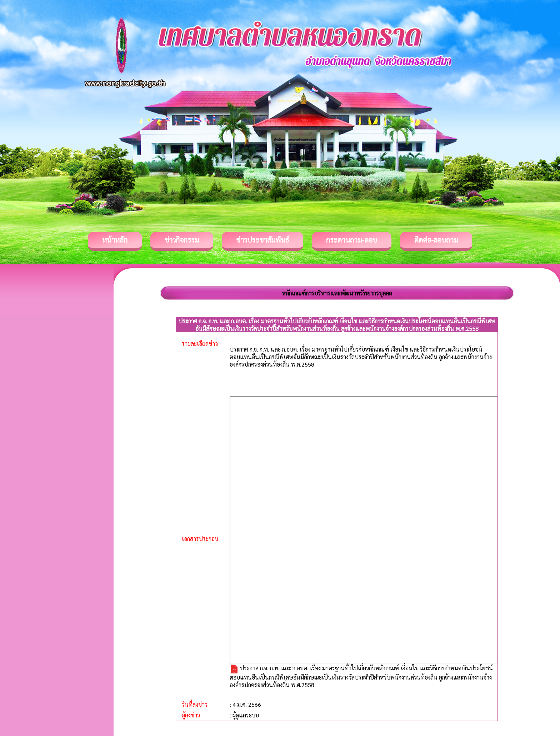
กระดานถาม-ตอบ (352, 240)
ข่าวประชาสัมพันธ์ (262, 240)
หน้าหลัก (115, 240)
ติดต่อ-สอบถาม (436, 240)
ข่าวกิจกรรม (182, 240)
